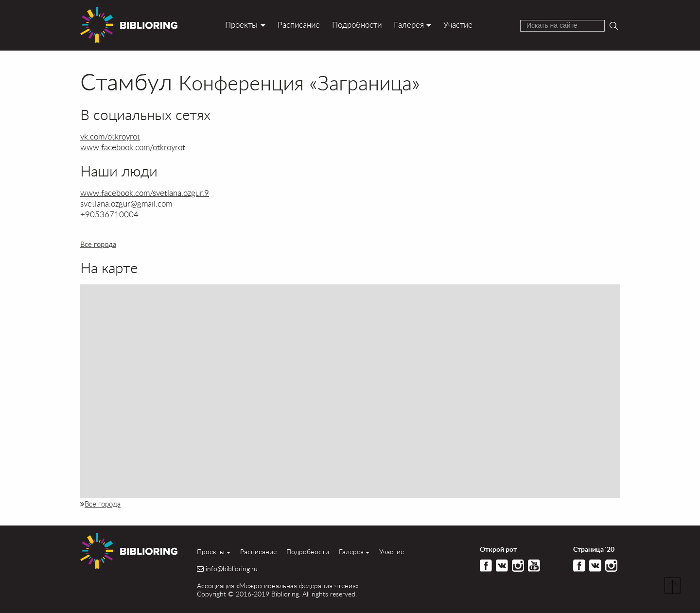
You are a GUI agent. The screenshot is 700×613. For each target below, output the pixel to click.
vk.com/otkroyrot (110, 136)
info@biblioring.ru (232, 569)
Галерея (409, 25)
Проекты (241, 25)
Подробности (357, 25)
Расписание (299, 25)
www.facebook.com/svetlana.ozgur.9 (145, 193)
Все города (98, 244)
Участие (458, 25)
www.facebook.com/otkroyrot (133, 147)
